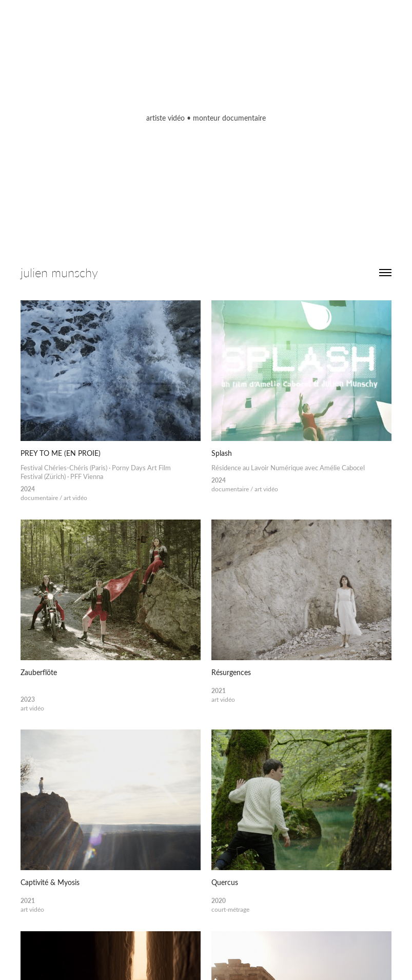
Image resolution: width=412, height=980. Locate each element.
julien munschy (59, 272)
